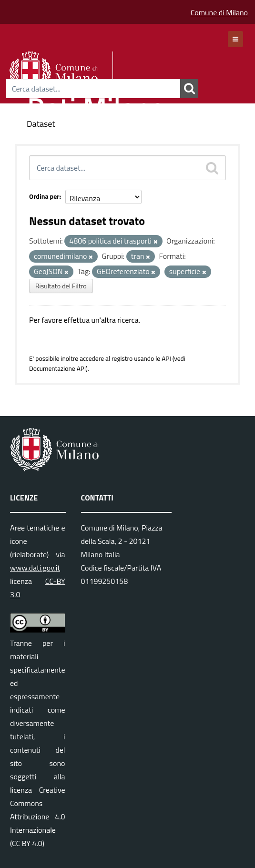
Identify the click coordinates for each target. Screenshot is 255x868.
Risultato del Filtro (61, 286)
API (166, 358)
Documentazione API (57, 368)
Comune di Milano (219, 12)
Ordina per (44, 196)
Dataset (41, 124)
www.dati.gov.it (35, 568)
